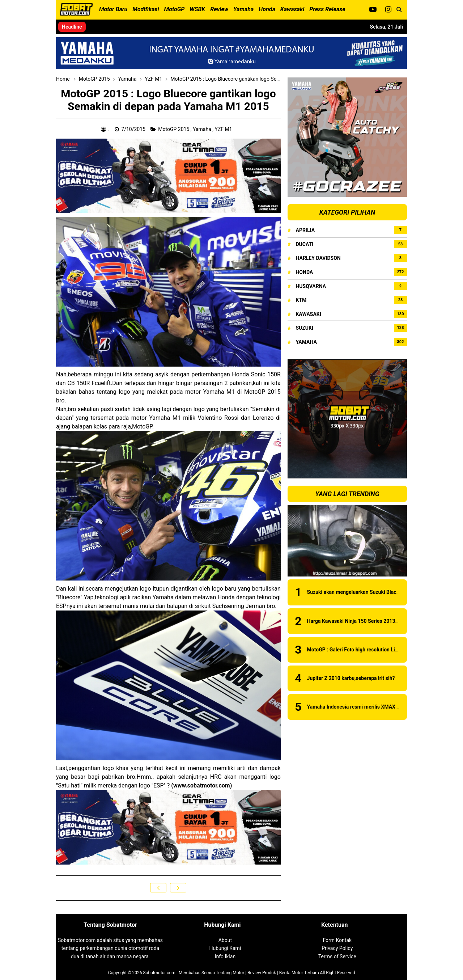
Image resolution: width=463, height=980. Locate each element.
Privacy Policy (337, 948)
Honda (304, 272)
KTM (301, 300)
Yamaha (203, 129)
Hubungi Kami (225, 948)
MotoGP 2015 (174, 129)
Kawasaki (308, 314)
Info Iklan (225, 956)
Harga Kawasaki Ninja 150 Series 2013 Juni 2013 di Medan (374, 621)
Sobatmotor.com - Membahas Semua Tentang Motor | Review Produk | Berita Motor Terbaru (231, 973)
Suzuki (304, 328)
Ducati (304, 244)
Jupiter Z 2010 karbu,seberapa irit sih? (351, 678)
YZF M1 (224, 129)
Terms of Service (337, 956)
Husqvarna (311, 286)
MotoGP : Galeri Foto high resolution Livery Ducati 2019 (370, 650)
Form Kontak (337, 940)
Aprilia (305, 230)
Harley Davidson (318, 258)
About (225, 940)
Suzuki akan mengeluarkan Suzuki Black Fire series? (367, 592)
